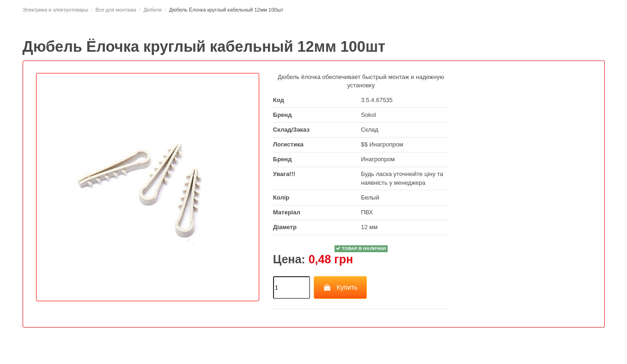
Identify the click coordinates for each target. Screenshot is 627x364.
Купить (340, 287)
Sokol (368, 115)
